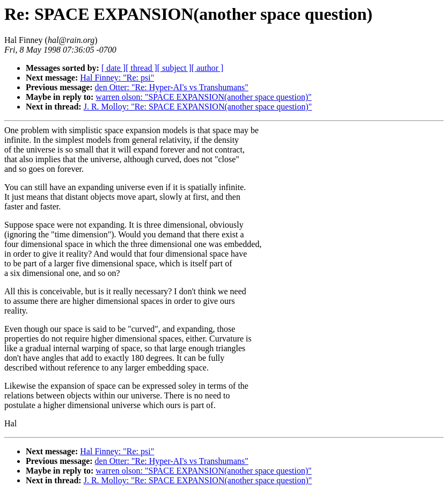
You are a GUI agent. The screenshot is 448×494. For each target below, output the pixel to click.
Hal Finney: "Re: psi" (117, 78)
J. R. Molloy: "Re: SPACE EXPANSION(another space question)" (198, 107)
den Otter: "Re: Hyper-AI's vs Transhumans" (172, 87)
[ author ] (208, 68)
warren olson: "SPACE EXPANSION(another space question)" (204, 97)
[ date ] (113, 68)
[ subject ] (174, 68)
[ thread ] (141, 68)
